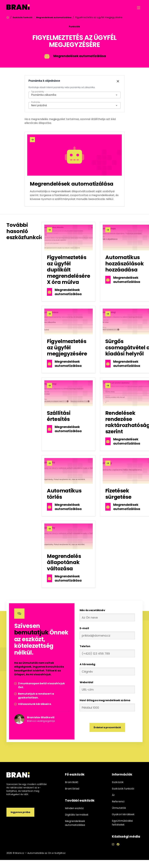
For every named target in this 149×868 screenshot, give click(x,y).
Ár (113, 795)
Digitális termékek (77, 815)
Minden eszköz (74, 808)
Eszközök (118, 782)
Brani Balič (72, 782)
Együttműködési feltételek (122, 823)
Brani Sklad (72, 789)
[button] (139, 8)
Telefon (85, 646)
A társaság (88, 664)
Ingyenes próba (20, 812)
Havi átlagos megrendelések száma (105, 700)
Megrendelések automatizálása (54, 17)
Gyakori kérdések (123, 814)
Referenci (118, 801)
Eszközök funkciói (23, 17)
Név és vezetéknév (92, 610)
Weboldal (86, 682)
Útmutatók (119, 808)
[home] (18, 8)
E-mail (84, 628)
